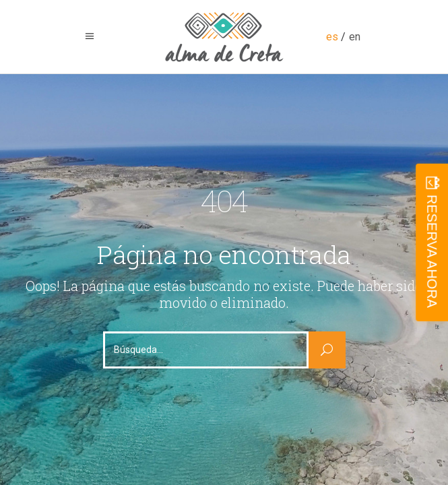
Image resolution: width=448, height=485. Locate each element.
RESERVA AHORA (432, 251)
